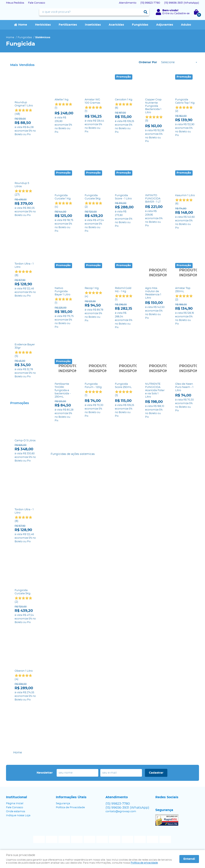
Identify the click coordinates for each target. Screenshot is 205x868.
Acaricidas (116, 25)
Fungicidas (140, 25)
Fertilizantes (68, 25)
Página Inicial (15, 804)
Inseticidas (93, 25)
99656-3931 (182, 3)
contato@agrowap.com (121, 812)
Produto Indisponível (155, 236)
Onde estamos (16, 812)
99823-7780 (150, 3)
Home (23, 25)
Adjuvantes (165, 25)
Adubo (186, 25)
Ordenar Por (148, 62)
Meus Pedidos (15, 3)
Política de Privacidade (70, 808)
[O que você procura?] (146, 12)
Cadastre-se (182, 13)
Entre (166, 13)
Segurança (63, 804)
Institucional (17, 797)
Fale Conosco (37, 3)
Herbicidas (43, 25)
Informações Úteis (71, 797)
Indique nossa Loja (18, 816)
